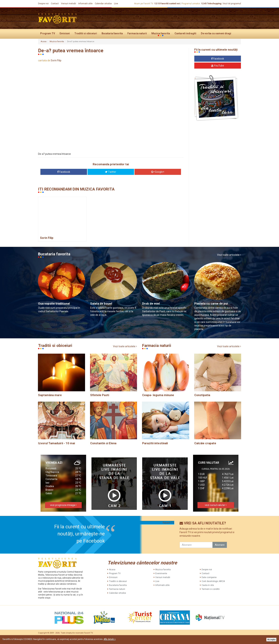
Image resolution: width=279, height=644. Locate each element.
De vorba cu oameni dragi (216, 33)
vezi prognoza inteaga (63, 505)
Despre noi (43, 4)
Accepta (271, 640)
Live (116, 4)
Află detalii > (110, 639)
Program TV (48, 33)
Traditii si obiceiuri (86, 33)
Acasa (44, 41)
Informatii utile (85, 4)
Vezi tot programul (232, 4)
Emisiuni (65, 33)
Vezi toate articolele (229, 255)
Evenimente (161, 573)
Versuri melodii (69, 4)
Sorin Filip (56, 60)
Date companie (209, 577)
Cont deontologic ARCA (213, 581)
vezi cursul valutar (216, 505)
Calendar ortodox (103, 4)
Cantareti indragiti (185, 33)
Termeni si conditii (211, 589)
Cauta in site (208, 585)
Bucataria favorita (112, 33)
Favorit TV (169, 523)
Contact (55, 4)
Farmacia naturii (137, 33)
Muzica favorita (161, 34)
